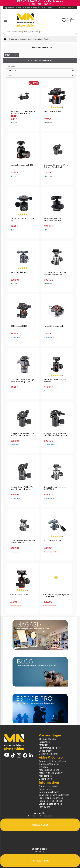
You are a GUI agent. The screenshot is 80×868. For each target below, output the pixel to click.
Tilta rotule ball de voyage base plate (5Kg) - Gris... (22, 381)
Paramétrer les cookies (50, 801)
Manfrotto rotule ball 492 (22, 165)
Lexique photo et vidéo (50, 804)
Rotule (46, 39)
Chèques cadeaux (48, 739)
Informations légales (49, 792)
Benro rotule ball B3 (19, 272)
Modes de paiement (49, 770)
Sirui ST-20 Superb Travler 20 (22, 220)
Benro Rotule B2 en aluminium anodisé (53, 220)
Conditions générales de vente (54, 795)
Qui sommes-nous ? (49, 786)
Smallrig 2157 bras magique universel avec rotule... (23, 112)
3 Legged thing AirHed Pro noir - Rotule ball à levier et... (57, 435)
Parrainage (44, 742)
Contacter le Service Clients (52, 761)
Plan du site (45, 807)
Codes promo (46, 751)
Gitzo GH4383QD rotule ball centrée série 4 (23, 542)
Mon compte (45, 776)
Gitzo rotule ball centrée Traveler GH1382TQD (55, 273)
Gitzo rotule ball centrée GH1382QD (55, 488)
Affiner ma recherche (40, 61)
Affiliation (44, 745)
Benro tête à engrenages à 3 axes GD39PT (56, 596)
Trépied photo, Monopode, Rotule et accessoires (25, 39)
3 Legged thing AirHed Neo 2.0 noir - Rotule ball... (56, 166)
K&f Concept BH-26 (53, 541)
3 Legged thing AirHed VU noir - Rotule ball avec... (22, 488)
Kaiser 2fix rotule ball (54, 326)
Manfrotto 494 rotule (19, 595)
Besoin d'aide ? (66, 8)
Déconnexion (45, 779)
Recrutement (45, 789)
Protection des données (51, 798)
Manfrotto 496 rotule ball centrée (55, 381)
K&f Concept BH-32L (53, 111)
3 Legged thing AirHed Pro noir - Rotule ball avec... (22, 435)
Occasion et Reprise (49, 754)
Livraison (43, 767)
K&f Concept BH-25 (19, 326)
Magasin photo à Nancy (51, 773)
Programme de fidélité (50, 748)
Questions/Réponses (49, 764)
